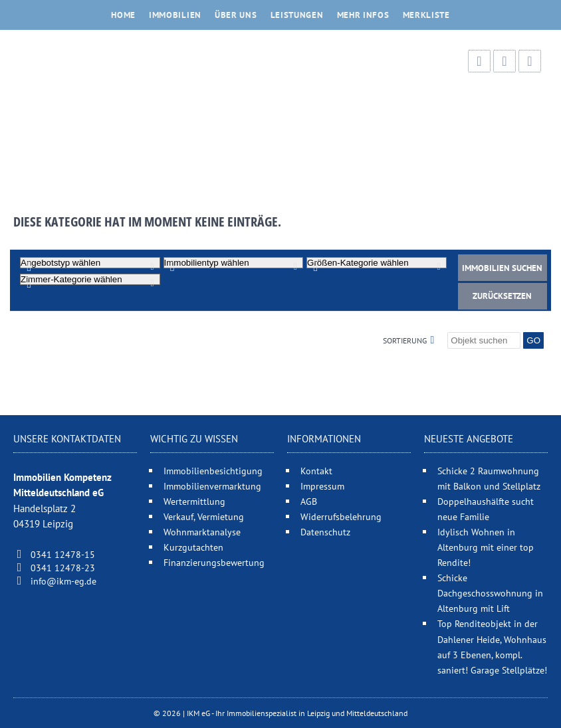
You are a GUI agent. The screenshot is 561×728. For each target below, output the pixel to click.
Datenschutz (325, 532)
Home (123, 15)
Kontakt (316, 471)
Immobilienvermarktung (212, 486)
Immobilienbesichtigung (213, 471)
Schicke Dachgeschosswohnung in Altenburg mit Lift (490, 593)
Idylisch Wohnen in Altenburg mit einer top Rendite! (486, 547)
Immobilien (175, 15)
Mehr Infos (363, 15)
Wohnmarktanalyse (202, 532)
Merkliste (426, 15)
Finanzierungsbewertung (214, 562)
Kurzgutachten (193, 547)
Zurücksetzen (502, 296)
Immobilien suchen (502, 268)
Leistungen (297, 15)
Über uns (236, 15)
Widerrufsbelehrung (341, 516)
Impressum (322, 486)
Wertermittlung (194, 501)
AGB (309, 501)
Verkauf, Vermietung (204, 516)
